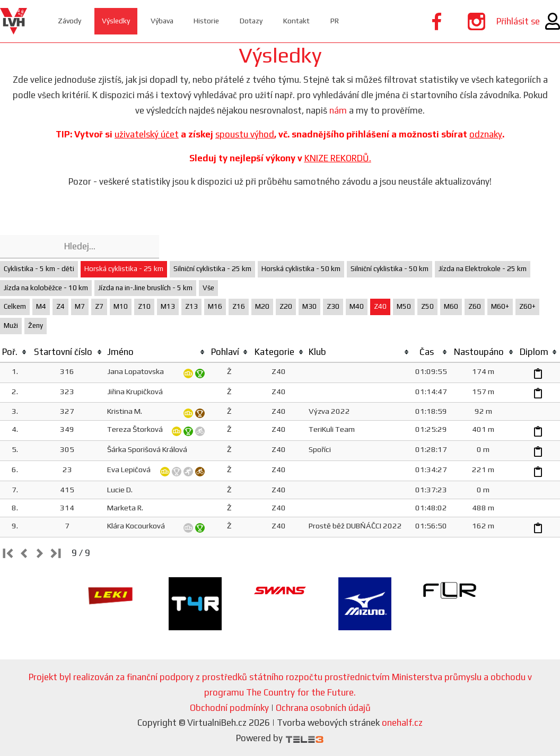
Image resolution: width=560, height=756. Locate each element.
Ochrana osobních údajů (323, 708)
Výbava (169, 21)
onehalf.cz (402, 723)
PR (352, 21)
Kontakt (312, 21)
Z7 (99, 306)
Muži (11, 325)
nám (338, 110)
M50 (404, 306)
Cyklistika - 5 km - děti (39, 269)
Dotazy (264, 21)
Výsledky (120, 21)
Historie (217, 21)
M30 (309, 306)
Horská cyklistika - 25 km (124, 269)
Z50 (427, 306)
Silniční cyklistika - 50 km (390, 269)
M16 (215, 306)
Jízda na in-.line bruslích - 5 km (145, 288)
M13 (168, 306)
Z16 (239, 306)
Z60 (475, 306)
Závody (71, 21)
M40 (357, 306)
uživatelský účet (147, 134)
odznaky (486, 134)
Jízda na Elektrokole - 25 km (483, 269)
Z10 (144, 306)
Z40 (380, 306)
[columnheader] (15, 352)
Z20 (286, 306)
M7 (80, 306)
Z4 (60, 306)
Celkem (15, 306)
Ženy (36, 325)
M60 (451, 306)
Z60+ (527, 306)
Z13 (191, 306)
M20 (262, 306)
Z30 (333, 306)
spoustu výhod (245, 134)
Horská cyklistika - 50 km (301, 269)
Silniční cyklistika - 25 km (212, 269)
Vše (208, 288)
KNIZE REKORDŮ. (338, 158)
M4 (41, 306)
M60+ (500, 306)
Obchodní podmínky (229, 708)
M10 (121, 306)
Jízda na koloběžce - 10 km (46, 288)
